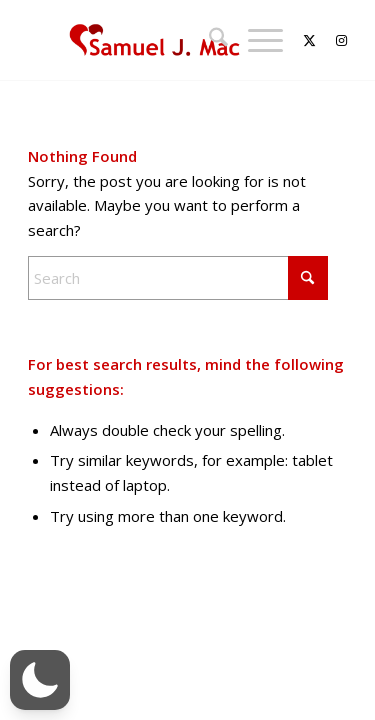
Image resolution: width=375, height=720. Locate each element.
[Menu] (255, 40)
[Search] (208, 40)
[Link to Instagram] (331, 40)
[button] (40, 680)
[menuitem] (208, 40)
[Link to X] (299, 40)
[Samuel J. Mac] (155, 40)
